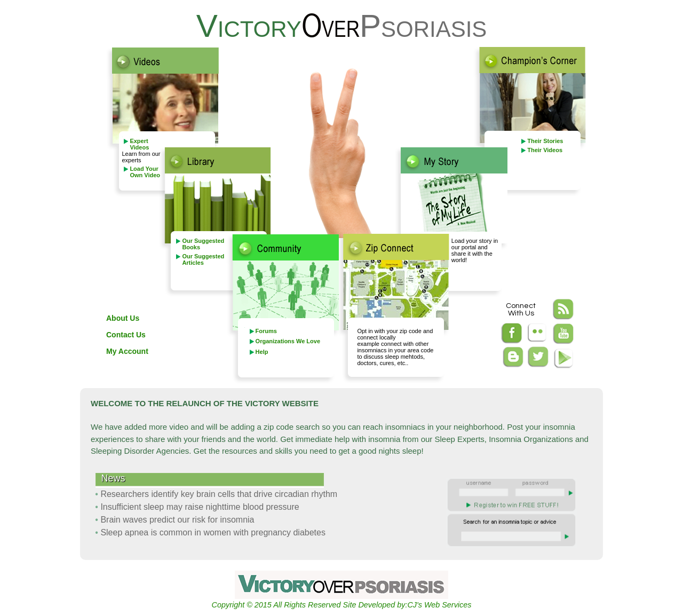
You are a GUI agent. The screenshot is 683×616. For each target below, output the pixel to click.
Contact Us (126, 335)
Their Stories (545, 141)
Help (262, 352)
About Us (123, 318)
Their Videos (545, 150)
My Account (127, 351)
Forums (266, 331)
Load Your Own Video (145, 172)
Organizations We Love (288, 341)
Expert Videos (139, 144)
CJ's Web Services (439, 605)
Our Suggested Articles (203, 259)
